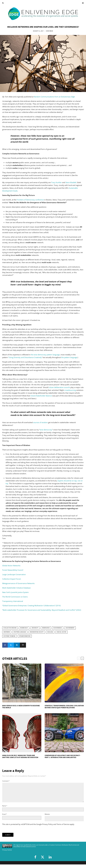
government (70, 628)
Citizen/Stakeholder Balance (41, 396)
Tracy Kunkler (56, 182)
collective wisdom (10, 628)
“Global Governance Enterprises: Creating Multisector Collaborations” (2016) (31, 606)
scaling (51, 632)
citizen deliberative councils (59, 387)
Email (5, 818)
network (7, 632)
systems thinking (10, 636)
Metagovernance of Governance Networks (18, 583)
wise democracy (46, 430)
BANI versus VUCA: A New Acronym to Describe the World (21, 707)
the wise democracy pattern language (45, 355)
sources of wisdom (40, 422)
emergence (46, 628)
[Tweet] (11, 645)
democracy (24, 628)
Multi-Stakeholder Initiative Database (16, 588)
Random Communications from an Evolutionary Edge (54, 97)
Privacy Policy (48, 828)
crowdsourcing (70, 390)
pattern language (20, 632)
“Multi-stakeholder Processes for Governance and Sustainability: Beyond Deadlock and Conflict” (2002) (42, 610)
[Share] (5, 645)
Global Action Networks (11, 566)
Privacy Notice (7, 853)
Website (47, 818)
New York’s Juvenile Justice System (15, 592)
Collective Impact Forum (12, 579)
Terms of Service (63, 828)
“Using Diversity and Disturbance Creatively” (25, 357)
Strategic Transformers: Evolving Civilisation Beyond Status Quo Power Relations (64, 707)
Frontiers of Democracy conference (30, 200)
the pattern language (69, 357)
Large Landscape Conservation (14, 574)
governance (58, 628)
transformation (25, 636)
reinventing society (37, 632)
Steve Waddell (71, 182)
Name (5, 809)
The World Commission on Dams (15, 597)
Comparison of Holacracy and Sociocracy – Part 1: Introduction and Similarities (63, 756)
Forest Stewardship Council (13, 570)
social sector (62, 632)
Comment (6, 781)
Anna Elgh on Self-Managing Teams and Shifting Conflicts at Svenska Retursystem (20, 756)
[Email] (23, 645)
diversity (35, 628)
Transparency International (13, 601)
